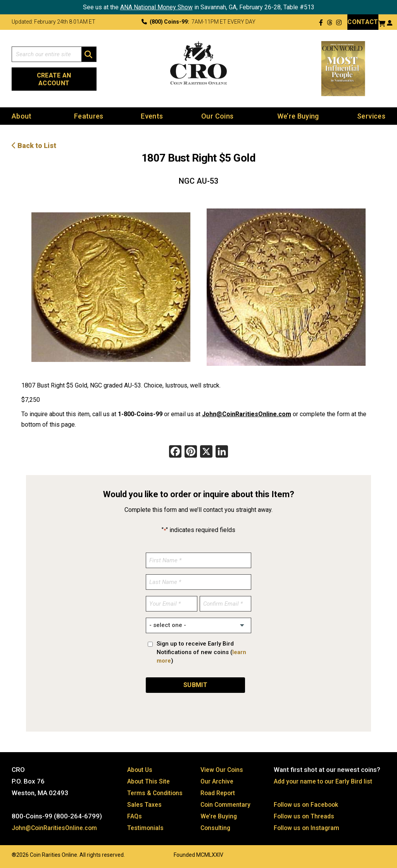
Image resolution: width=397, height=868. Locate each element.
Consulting (216, 828)
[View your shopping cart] (382, 23)
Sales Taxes (146, 805)
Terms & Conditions (157, 793)
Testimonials (147, 828)
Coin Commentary (227, 805)
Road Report (219, 793)
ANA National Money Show (156, 7)
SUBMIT (195, 685)
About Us (141, 770)
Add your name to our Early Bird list (325, 782)
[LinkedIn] (222, 453)
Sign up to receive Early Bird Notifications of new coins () (201, 653)
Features (89, 116)
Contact (363, 22)
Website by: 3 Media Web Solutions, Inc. (4, 854)
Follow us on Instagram (308, 828)
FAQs (135, 816)
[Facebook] (175, 453)
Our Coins (217, 116)
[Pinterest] (191, 453)
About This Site (150, 782)
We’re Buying (298, 116)
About (22, 116)
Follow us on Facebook (308, 805)
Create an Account (54, 79)
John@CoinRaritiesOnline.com (247, 414)
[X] (206, 453)
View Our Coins (223, 770)
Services (371, 116)
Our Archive (217, 782)
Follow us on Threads (306, 816)
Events (152, 116)
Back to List (34, 146)
